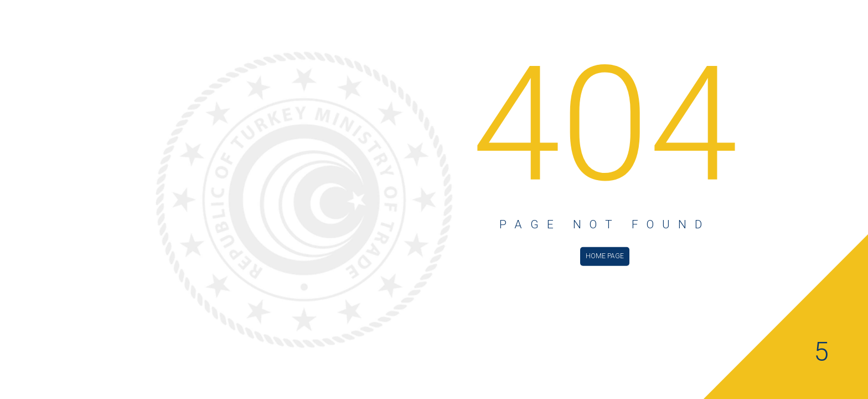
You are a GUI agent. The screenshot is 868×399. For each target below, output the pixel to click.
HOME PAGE (605, 255)
